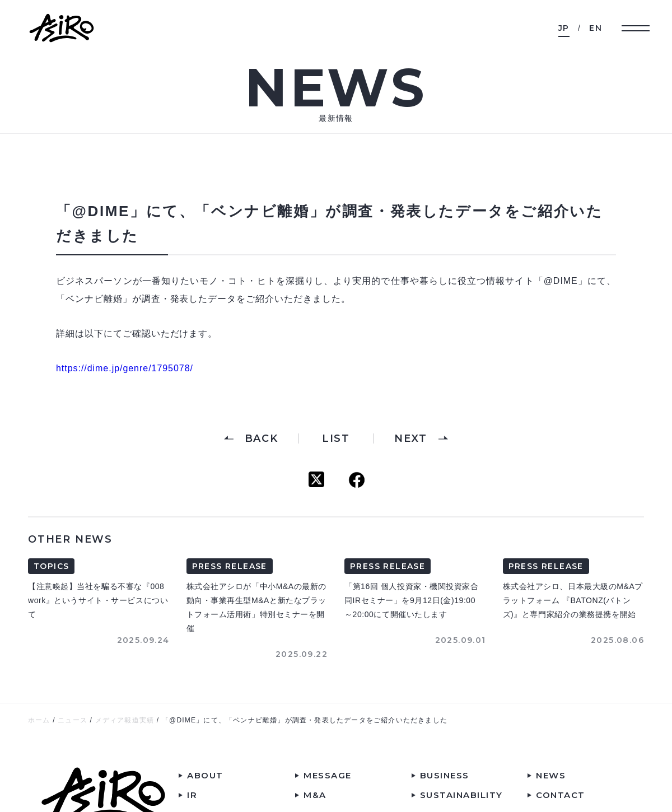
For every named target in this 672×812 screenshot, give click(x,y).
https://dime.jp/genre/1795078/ (125, 368)
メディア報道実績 (125, 720)
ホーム (39, 720)
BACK (262, 438)
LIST (336, 438)
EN (596, 28)
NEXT (410, 438)
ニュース (73, 720)
